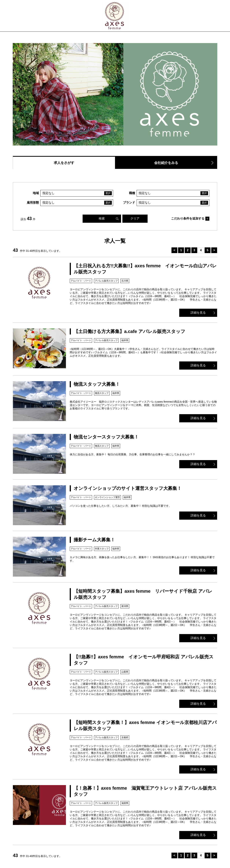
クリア (135, 218)
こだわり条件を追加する (188, 218)
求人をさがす (64, 163)
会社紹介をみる (166, 163)
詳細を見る (198, 313)
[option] (115, 94)
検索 (102, 218)
